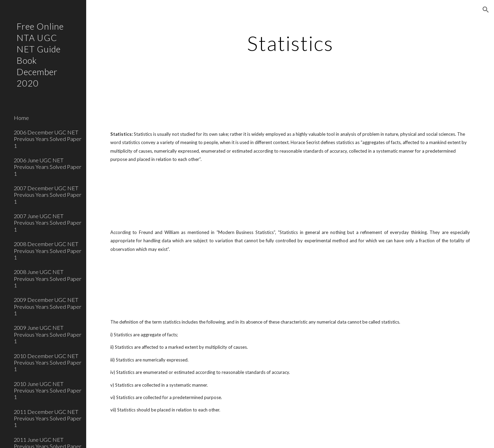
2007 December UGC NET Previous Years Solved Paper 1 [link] (48, 195)
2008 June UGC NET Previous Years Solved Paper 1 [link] (48, 278)
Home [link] (21, 118)
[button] (486, 10)
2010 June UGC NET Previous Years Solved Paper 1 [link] (48, 390)
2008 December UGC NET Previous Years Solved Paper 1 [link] (48, 251)
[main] (290, 43)
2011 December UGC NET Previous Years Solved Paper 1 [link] (48, 418)
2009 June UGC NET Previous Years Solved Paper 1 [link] (48, 334)
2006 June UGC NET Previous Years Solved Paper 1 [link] (48, 167)
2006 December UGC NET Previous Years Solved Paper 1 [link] (48, 139)
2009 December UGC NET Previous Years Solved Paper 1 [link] (48, 306)
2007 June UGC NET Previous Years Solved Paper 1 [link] (48, 223)
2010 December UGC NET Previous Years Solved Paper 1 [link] (48, 363)
